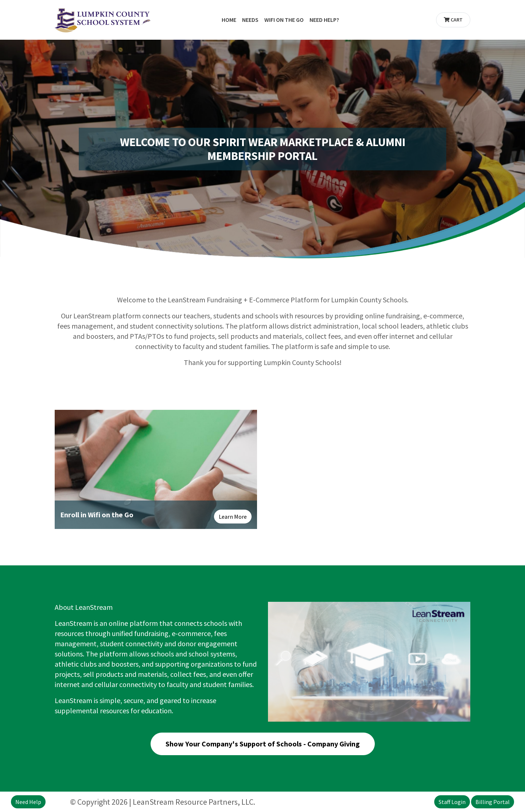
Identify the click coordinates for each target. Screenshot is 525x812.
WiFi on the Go (284, 20)
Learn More (233, 517)
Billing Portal (493, 802)
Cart (453, 20)
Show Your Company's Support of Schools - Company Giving (263, 744)
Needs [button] (250, 20)
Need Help (28, 802)
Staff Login (452, 802)
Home (229, 20)
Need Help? (324, 20)
